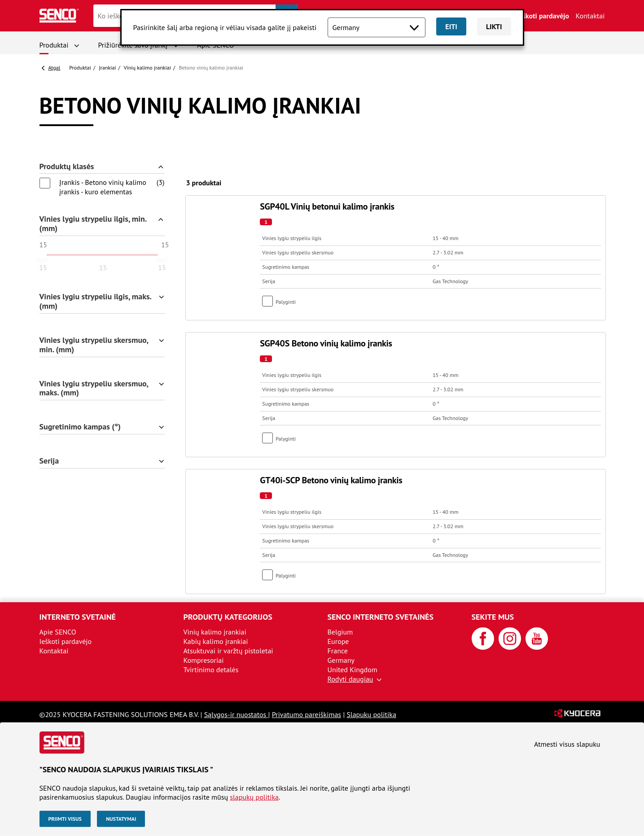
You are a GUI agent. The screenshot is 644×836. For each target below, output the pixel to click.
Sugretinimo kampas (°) (80, 427)
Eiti (451, 26)
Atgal (55, 68)
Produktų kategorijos (228, 617)
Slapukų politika (371, 714)
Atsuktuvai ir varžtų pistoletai (228, 651)
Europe (338, 641)
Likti (494, 26)
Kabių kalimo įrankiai (216, 641)
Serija (49, 461)
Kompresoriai (204, 660)
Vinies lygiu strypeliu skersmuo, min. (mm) (94, 345)
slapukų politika (254, 797)
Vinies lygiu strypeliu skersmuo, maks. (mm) (94, 389)
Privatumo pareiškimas (307, 714)
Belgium (340, 632)
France (338, 651)
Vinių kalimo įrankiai (147, 68)
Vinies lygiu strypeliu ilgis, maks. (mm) (96, 302)
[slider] (42, 255)
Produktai (54, 45)
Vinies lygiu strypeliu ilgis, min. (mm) (93, 224)
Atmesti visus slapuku (567, 744)
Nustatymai (121, 819)
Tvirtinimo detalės (211, 670)
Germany (341, 660)
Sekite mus (493, 617)
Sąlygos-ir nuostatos (236, 714)
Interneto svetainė (78, 617)
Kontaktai (590, 16)
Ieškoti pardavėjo (543, 16)
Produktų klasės (67, 167)
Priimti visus (65, 819)
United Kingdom (353, 670)
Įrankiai (107, 68)
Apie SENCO (58, 632)
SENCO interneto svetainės (381, 617)
